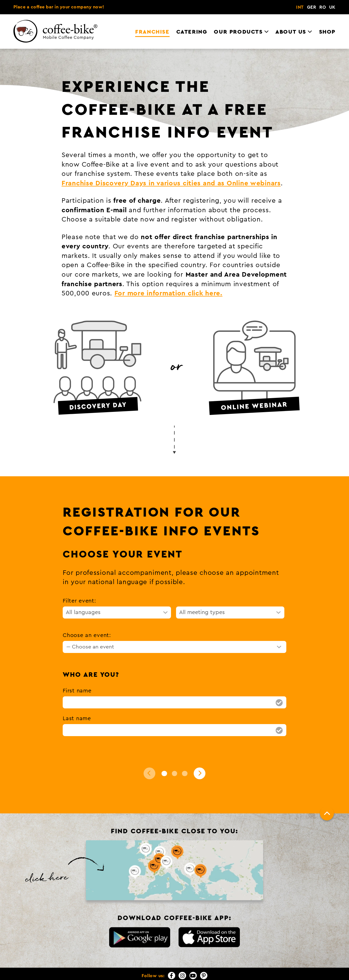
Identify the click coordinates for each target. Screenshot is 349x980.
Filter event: (79, 601)
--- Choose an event (90, 647)
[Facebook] (172, 976)
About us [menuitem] (291, 32)
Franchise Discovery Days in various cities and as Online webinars (171, 183)
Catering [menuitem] (192, 32)
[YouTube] (193, 976)
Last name (77, 718)
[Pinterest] (204, 976)
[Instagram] (182, 976)
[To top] (327, 813)
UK (332, 7)
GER (311, 7)
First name (77, 691)
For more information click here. (168, 293)
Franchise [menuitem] (152, 32)
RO (323, 7)
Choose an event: (87, 635)
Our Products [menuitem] (238, 32)
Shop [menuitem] (327, 32)
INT (300, 7)
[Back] (149, 773)
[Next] (200, 773)
